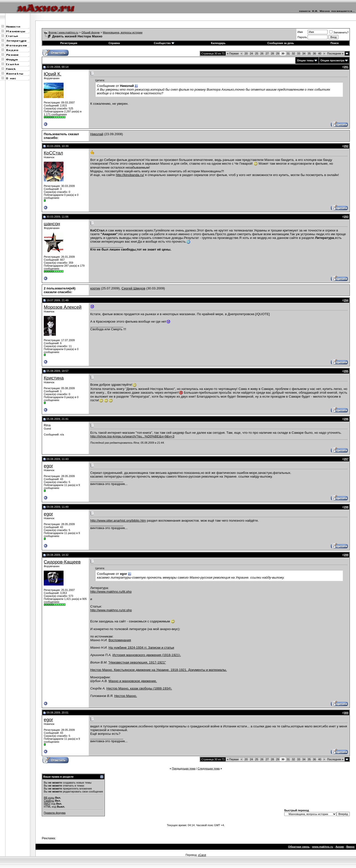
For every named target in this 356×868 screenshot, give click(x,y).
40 (320, 53)
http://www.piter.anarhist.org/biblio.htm (118, 521)
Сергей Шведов (133, 288)
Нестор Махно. (126, 696)
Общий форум (91, 32)
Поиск (335, 43)
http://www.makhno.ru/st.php (111, 610)
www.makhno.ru (323, 847)
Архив (340, 847)
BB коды (49, 798)
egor (48, 466)
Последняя (335, 53)
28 (272, 53)
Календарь (218, 43)
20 (246, 53)
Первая (233, 53)
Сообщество (164, 43)
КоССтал (53, 153)
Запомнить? (339, 32)
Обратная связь (299, 847)
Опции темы (305, 60)
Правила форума (55, 813)
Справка (114, 43)
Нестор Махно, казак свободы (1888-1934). (139, 688)
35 (309, 53)
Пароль (302, 37)
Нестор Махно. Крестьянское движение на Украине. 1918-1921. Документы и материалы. (159, 670)
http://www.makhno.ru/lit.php (111, 592)
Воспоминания (120, 640)
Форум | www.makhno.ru (63, 32)
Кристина (54, 378)
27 (267, 53)
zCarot (202, 855)
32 (293, 53)
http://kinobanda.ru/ (130, 175)
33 (299, 53)
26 (262, 53)
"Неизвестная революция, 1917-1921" (137, 662)
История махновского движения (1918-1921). (147, 655)
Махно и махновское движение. (133, 681)
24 (251, 53)
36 (314, 53)
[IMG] (47, 804)
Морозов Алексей (63, 307)
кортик (95, 288)
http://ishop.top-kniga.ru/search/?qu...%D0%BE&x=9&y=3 (132, 436)
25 (257, 53)
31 (288, 53)
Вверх (350, 847)
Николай (97, 134)
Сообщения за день (281, 43)
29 (278, 53)
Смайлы (49, 801)
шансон (52, 224)
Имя (300, 32)
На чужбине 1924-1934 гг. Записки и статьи (141, 648)
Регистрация (69, 43)
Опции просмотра (332, 60)
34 (304, 53)
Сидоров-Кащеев (62, 562)
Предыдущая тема (184, 768)
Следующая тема (209, 768)
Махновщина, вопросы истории (123, 32)
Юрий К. (53, 74)
